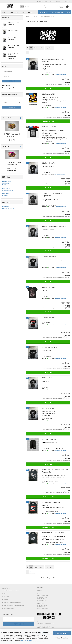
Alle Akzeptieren (62, 633)
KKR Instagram (6, 188)
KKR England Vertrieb (43, 608)
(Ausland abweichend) (60, 75)
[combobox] (39, 48)
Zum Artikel (48, 88)
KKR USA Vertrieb (42, 607)
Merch (11, 12)
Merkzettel (66, 1)
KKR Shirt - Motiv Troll (49, 163)
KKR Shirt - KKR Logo (49, 257)
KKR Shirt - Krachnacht (49, 347)
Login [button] (58, 1)
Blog (68, 12)
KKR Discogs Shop (42, 600)
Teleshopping (44, 12)
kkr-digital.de (6, 207)
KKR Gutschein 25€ (48, 94)
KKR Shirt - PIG (47, 378)
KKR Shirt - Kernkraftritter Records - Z (54, 226)
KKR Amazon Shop (42, 597)
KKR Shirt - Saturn (48, 408)
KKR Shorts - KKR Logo (49, 439)
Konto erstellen (6, 85)
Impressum (7, 597)
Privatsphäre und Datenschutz (11, 591)
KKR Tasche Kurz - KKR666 (51, 502)
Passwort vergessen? (8, 88)
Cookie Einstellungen (9, 608)
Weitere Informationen (62, 638)
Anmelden (12, 81)
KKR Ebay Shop (41, 599)
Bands (4, 12)
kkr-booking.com (7, 183)
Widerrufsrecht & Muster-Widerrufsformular (14, 606)
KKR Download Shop (57, 12)
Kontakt (6, 600)
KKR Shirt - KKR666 (48, 318)
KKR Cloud (5, 195)
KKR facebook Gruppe (8, 190)
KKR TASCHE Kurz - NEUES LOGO (53, 533)
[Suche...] (22, 7)
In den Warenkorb (48, 121)
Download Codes (42, 1)
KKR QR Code (6, 185)
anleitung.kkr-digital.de (8, 208)
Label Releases (21, 12)
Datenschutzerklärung (26, 640)
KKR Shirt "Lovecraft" (49, 127)
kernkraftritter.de (7, 181)
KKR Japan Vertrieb (42, 605)
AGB (5, 594)
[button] (51, 1)
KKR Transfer (6, 194)
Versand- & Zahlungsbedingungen (12, 603)
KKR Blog (40, 591)
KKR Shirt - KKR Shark (49, 287)
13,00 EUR (12, 140)
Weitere (31, 12)
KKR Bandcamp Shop (43, 596)
